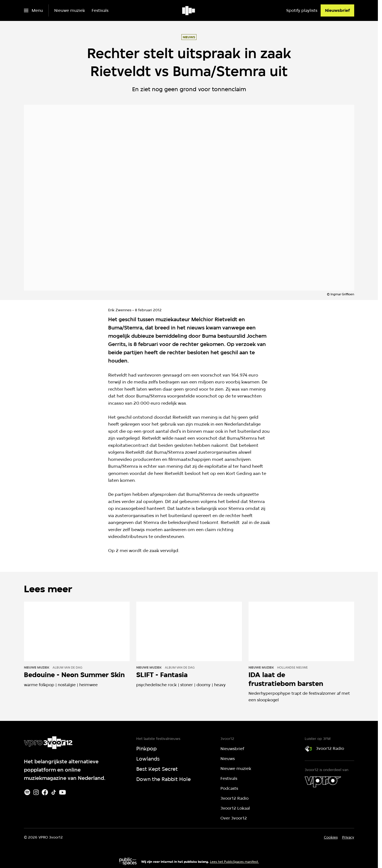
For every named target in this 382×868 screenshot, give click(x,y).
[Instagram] (36, 792)
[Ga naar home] (189, 10)
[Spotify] (27, 792)
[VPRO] (323, 782)
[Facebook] (45, 792)
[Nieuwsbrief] (337, 10)
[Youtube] (62, 792)
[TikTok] (54, 792)
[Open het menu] (33, 10)
